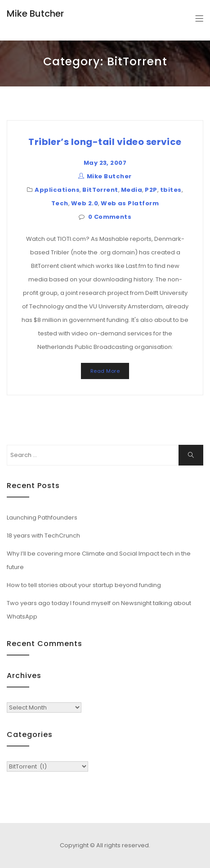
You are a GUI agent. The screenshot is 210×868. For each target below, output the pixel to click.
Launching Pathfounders (42, 518)
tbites (171, 190)
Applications (57, 190)
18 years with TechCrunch (43, 536)
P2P (151, 190)
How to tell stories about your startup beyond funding (84, 585)
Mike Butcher (35, 14)
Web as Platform (130, 203)
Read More (105, 371)
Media (132, 190)
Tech (60, 203)
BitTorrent (100, 190)
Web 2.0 (85, 203)
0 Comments (110, 217)
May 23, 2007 (105, 163)
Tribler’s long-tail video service (105, 142)
